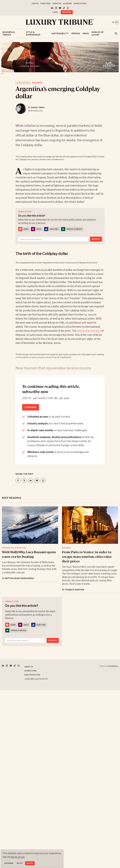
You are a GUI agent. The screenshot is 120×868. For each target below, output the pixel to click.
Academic (68, 3)
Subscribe (67, 12)
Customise (9, 863)
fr (113, 22)
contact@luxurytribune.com (36, 679)
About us (57, 3)
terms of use (18, 857)
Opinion (76, 33)
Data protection (32, 675)
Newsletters (80, 3)
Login (55, 12)
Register (96, 239)
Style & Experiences (33, 33)
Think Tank (45, 3)
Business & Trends (9, 33)
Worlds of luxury (98, 33)
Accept (30, 863)
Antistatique (113, 666)
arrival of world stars (89, 331)
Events (35, 3)
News (86, 33)
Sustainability (60, 33)
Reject (20, 863)
